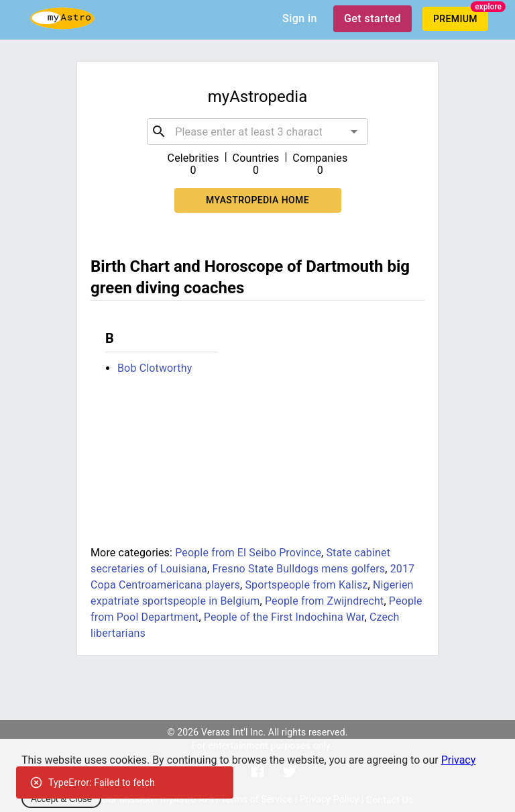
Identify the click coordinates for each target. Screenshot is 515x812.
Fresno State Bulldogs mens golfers (298, 569)
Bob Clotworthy (155, 368)
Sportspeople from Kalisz (306, 585)
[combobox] (257, 132)
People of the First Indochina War (284, 617)
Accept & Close (61, 799)
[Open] (354, 132)
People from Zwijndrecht (325, 601)
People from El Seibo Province (248, 553)
